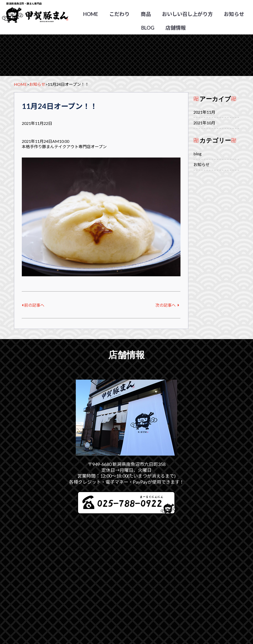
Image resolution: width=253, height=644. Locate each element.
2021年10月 (204, 123)
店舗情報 (176, 28)
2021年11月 (204, 112)
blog (148, 28)
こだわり (119, 14)
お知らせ (234, 14)
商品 (146, 14)
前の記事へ (33, 305)
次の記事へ (167, 305)
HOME (91, 14)
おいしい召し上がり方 (187, 14)
